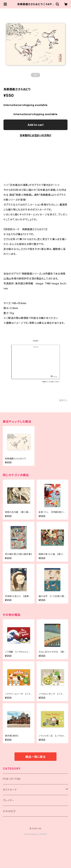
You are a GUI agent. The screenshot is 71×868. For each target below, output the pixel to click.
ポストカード (10, 790)
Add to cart (36, 125)
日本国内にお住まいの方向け (35, 135)
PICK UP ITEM (12, 779)
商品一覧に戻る (35, 757)
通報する (63, 400)
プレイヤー (9, 800)
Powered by (35, 834)
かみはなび (9, 811)
